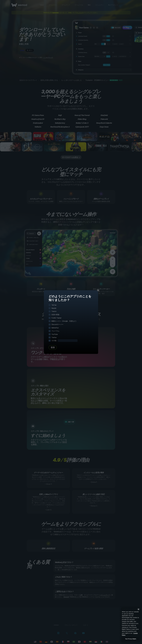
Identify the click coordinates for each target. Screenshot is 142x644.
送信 (53, 347)
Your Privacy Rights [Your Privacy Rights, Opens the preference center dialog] (131, 639)
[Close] (138, 609)
